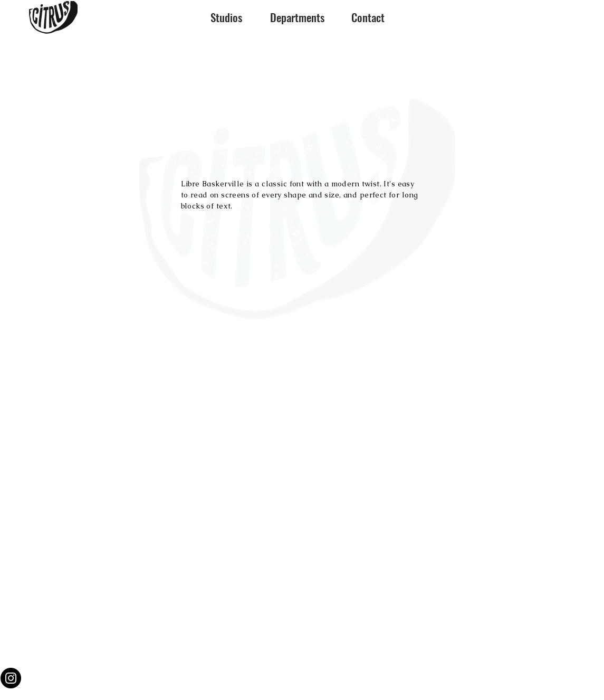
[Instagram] (11, 678)
